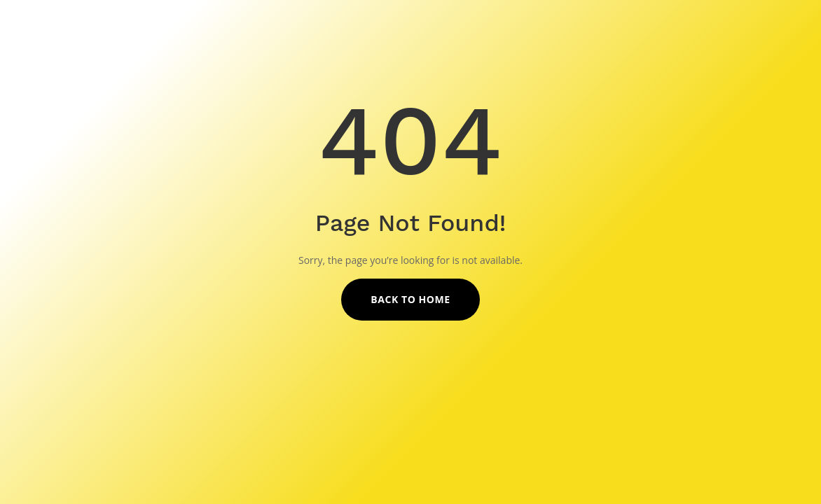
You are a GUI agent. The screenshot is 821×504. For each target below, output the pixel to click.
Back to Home (410, 299)
